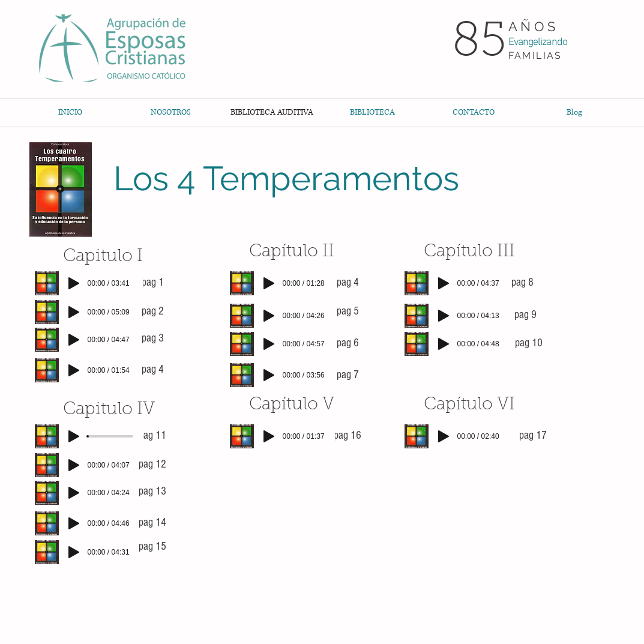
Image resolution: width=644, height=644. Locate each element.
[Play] (74, 283)
